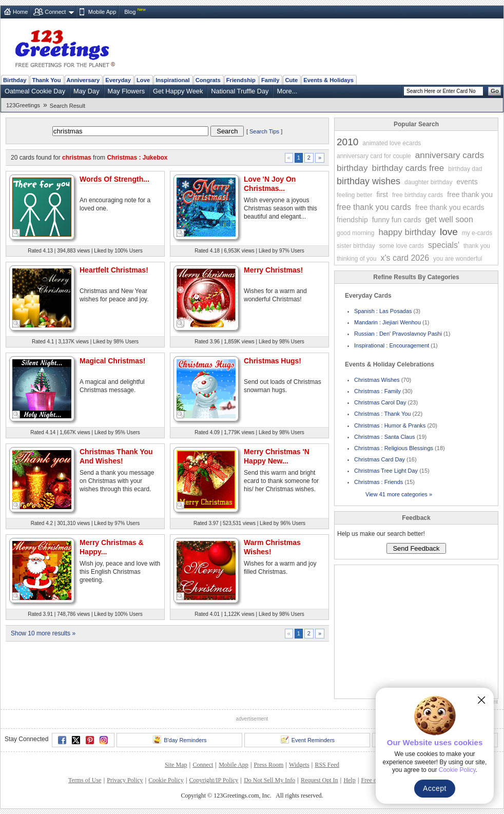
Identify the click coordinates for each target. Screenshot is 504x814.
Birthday (15, 80)
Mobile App (102, 12)
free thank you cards (374, 207)
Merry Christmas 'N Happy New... (277, 456)
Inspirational (173, 80)
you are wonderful (458, 259)
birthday (352, 168)
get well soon (449, 219)
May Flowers (127, 91)
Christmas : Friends (379, 482)
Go (495, 91)
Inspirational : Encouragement (392, 345)
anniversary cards (450, 155)
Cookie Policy (166, 780)
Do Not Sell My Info (269, 780)
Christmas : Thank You (382, 414)
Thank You (46, 80)
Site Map (176, 765)
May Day (86, 91)
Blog (130, 12)
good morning (355, 233)
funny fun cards (397, 220)
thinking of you (356, 259)
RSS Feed (327, 765)
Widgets (299, 765)
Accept (435, 788)
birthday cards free (408, 168)
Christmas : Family (377, 391)
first (382, 195)
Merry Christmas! (273, 270)
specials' (444, 245)
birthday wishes (369, 181)
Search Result (67, 106)
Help (349, 780)
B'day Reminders (180, 740)
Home (20, 12)
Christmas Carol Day (380, 402)
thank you (477, 246)
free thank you (470, 195)
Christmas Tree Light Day (386, 471)
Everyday (118, 80)
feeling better (354, 195)
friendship (352, 220)
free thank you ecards (450, 207)
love (449, 232)
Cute (291, 80)
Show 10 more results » (43, 633)
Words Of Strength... (114, 179)
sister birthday (356, 246)
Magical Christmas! (112, 361)
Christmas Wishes (377, 380)
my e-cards (477, 233)
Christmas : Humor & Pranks (390, 425)
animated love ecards (392, 143)
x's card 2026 (405, 258)
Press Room (269, 765)
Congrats (208, 80)
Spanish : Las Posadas (383, 311)
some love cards (402, 246)
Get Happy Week (178, 91)
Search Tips (264, 131)
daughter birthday (428, 182)
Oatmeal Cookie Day (35, 91)
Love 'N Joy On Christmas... (270, 184)
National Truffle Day (240, 91)
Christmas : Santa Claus (385, 437)
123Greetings (23, 105)
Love (143, 80)
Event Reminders (308, 740)
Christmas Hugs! (273, 361)
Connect (55, 12)
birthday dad (465, 169)
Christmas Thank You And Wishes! (116, 456)
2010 (347, 142)
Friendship (241, 80)
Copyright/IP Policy (214, 780)
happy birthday (407, 232)
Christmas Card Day (380, 459)
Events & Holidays (328, 80)
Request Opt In (319, 780)
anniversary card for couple (374, 156)
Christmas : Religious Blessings (394, 448)
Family (270, 80)
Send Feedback (416, 548)
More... (287, 91)
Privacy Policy (125, 780)
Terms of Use (85, 780)
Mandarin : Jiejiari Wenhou (387, 322)
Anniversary (83, 80)
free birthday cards (418, 195)
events (467, 182)
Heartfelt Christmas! (114, 270)
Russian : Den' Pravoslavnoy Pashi (398, 334)
